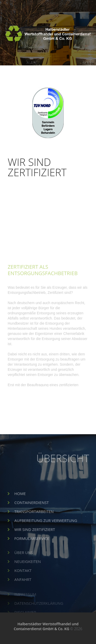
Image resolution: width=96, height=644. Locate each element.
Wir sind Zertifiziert (35, 537)
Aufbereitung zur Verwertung (46, 528)
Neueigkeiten (28, 567)
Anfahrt (23, 585)
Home (20, 501)
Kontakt (23, 576)
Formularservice (32, 546)
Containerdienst (31, 510)
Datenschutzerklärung (39, 607)
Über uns (24, 558)
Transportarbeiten (34, 519)
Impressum (25, 598)
